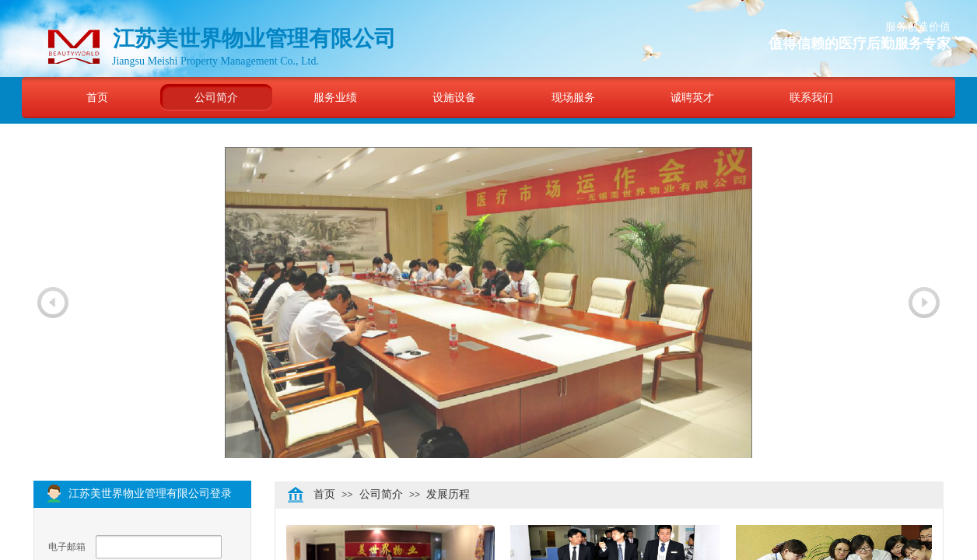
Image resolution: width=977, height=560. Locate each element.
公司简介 (216, 97)
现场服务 (573, 97)
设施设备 (454, 97)
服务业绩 (335, 97)
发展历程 (448, 494)
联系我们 (811, 97)
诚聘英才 (692, 97)
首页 (97, 97)
